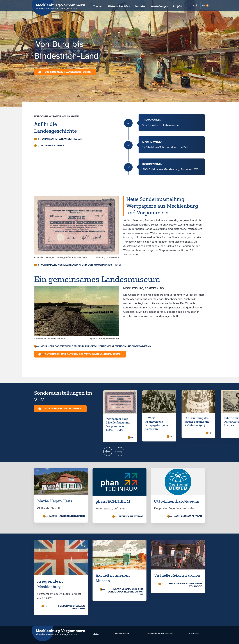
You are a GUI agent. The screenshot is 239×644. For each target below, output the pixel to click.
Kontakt (194, 633)
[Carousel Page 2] (120, 98)
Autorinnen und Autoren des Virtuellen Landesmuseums (80, 354)
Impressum (122, 633)
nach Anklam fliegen (185, 516)
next (120, 452)
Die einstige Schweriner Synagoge (181, 585)
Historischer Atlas (119, 6)
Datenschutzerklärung (159, 633)
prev (108, 452)
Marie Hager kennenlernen (65, 516)
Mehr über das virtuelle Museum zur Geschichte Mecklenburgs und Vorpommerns (93, 346)
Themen (98, 6)
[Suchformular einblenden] (195, 6)
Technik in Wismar (128, 516)
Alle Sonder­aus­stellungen (61, 409)
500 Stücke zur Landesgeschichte (65, 72)
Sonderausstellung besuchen (64, 607)
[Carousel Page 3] (132, 98)
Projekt (177, 6)
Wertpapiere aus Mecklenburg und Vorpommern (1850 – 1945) (78, 265)
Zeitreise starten (50, 146)
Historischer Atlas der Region (59, 139)
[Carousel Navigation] (171, 452)
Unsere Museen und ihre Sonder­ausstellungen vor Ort (122, 592)
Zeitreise (140, 6)
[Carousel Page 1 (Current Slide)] (107, 98)
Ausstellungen (159, 6)
